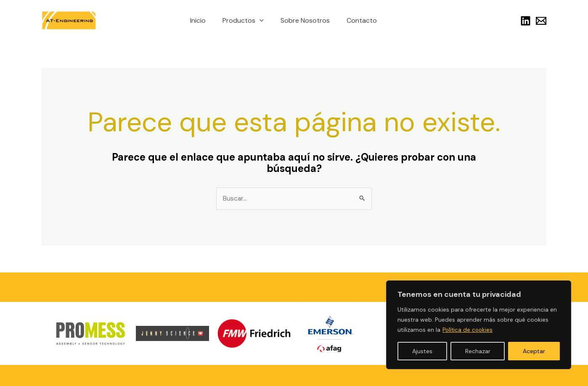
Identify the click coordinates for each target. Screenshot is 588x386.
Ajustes (422, 351)
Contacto (357, 20)
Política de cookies (469, 330)
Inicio (203, 20)
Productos (245, 21)
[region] (479, 325)
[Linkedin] (526, 21)
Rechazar (478, 351)
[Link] (541, 21)
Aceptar (534, 351)
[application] (261, 21)
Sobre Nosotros (303, 20)
